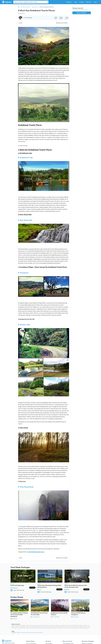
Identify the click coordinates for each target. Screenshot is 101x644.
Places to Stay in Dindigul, (20, 627)
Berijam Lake (24, 325)
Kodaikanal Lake (25, 158)
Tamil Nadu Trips (35, 7)
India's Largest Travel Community (8, 643)
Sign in (95, 2)
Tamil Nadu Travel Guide (25, 7)
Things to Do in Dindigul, (30, 627)
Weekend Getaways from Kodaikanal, (18, 625)
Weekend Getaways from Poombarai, (50, 628)
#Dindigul (18, 633)
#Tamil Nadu (23, 633)
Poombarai (23, 273)
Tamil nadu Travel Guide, (82, 627)
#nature (35, 633)
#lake (38, 633)
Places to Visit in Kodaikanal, (31, 625)
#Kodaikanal (14, 633)
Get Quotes (32, 588)
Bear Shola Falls (25, 220)
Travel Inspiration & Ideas (68, 643)
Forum (76, 2)
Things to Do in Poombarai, (63, 628)
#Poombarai (31, 633)
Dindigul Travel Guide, (39, 627)
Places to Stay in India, (21, 628)
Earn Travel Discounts (31, 643)
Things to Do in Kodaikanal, (54, 625)
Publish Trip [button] (89, 2)
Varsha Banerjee (36, 617)
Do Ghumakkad (56, 617)
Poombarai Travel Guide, (84, 628)
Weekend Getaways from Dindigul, (76, 625)
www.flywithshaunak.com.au (36, 552)
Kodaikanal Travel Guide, (64, 625)
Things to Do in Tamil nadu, (72, 627)
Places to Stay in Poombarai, (74, 628)
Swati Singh (15, 619)
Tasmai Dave (76, 617)
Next (90, 577)
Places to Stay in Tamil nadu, (61, 627)
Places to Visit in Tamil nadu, (50, 627)
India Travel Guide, (39, 628)
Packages (82, 2)
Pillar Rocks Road (26, 487)
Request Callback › (82, 13)
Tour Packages (49, 643)
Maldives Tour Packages (87, 643)
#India (27, 633)
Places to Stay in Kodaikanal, (43, 625)
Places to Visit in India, (31, 628)
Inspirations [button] (69, 2)
